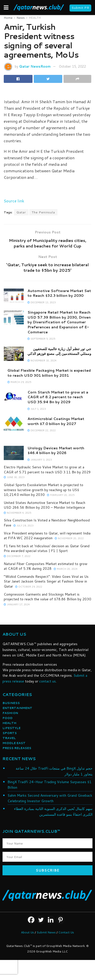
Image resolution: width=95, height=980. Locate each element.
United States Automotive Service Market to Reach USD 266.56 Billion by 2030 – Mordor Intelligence (44, 505)
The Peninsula (43, 212)
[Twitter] (41, 920)
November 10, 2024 (42, 360)
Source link (14, 201)
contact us (47, 681)
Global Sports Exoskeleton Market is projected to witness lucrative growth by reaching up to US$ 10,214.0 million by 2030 (43, 490)
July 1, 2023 (37, 409)
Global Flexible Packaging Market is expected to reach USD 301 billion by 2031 (49, 373)
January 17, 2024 (17, 604)
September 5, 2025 (41, 339)
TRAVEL (9, 738)
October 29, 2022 (29, 587)
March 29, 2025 (19, 382)
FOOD (7, 718)
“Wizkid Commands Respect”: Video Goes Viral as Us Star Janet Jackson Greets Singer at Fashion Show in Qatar (46, 581)
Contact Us (66, 932)
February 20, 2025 (61, 495)
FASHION (10, 713)
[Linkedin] (51, 920)
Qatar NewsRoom (35, 66)
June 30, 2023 (14, 477)
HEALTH (35, 18)
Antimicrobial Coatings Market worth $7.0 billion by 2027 (56, 421)
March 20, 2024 (66, 569)
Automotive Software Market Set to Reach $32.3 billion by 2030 (59, 293)
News (21, 18)
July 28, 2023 (23, 525)
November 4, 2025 (17, 513)
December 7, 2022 (17, 556)
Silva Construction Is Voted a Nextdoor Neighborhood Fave (47, 523)
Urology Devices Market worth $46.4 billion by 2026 (56, 451)
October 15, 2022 (72, 66)
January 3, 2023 (40, 460)
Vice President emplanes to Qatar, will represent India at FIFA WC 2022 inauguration (47, 536)
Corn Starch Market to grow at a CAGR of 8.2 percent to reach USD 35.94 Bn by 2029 (58, 397)
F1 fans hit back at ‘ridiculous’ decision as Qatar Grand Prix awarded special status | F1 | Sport (47, 548)
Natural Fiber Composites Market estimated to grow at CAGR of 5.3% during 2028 (46, 566)
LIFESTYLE (11, 728)
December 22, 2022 (42, 430)
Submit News (46, 932)
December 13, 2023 (42, 302)
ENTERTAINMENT (17, 708)
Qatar (21, 212)
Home (8, 18)
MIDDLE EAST (14, 743)
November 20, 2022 (69, 538)
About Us (27, 932)
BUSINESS (11, 703)
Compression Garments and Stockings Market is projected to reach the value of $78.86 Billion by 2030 (47, 597)
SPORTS (10, 733)
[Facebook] (31, 920)
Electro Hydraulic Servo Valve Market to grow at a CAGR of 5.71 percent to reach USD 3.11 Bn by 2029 (47, 470)
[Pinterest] (60, 920)
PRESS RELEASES (17, 748)
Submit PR (80, 8)
